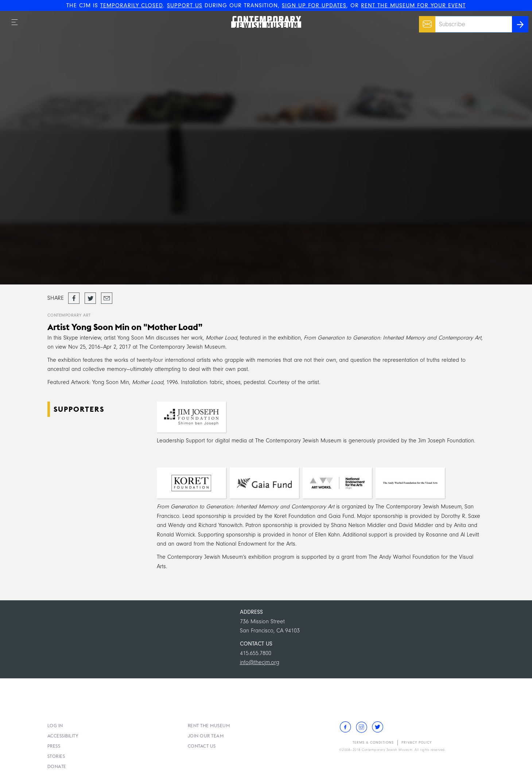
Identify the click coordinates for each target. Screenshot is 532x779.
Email (425, 20)
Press (54, 746)
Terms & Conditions (373, 743)
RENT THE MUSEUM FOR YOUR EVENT (413, 5)
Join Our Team (206, 736)
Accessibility (63, 736)
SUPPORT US (185, 5)
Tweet (90, 296)
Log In (55, 726)
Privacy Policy (417, 743)
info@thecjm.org (260, 662)
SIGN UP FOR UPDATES (314, 5)
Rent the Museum (209, 726)
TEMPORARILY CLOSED (132, 5)
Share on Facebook (74, 299)
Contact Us (202, 746)
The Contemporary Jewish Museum (263, 16)
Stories (56, 756)
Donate (57, 766)
